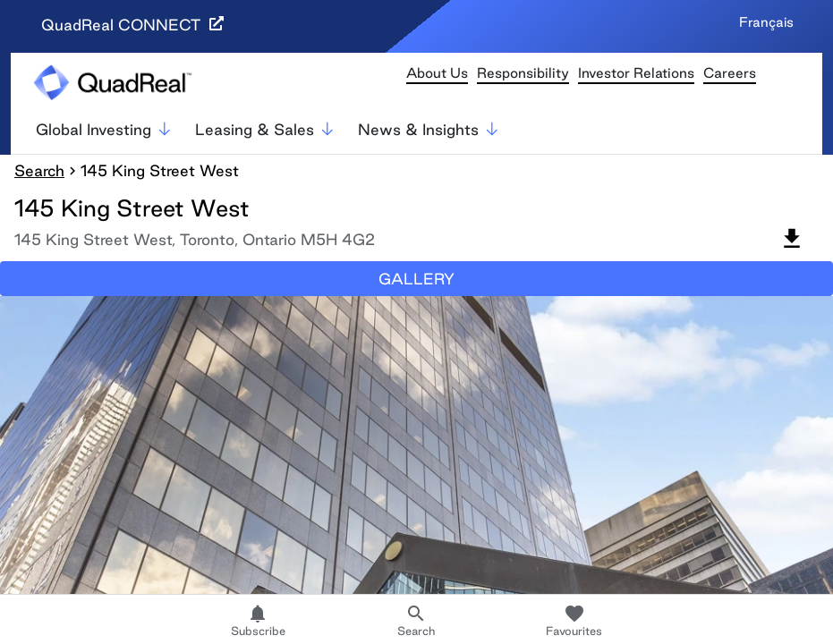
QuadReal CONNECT (132, 25)
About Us (437, 73)
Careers (730, 73)
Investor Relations (636, 73)
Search (39, 170)
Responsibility (523, 73)
